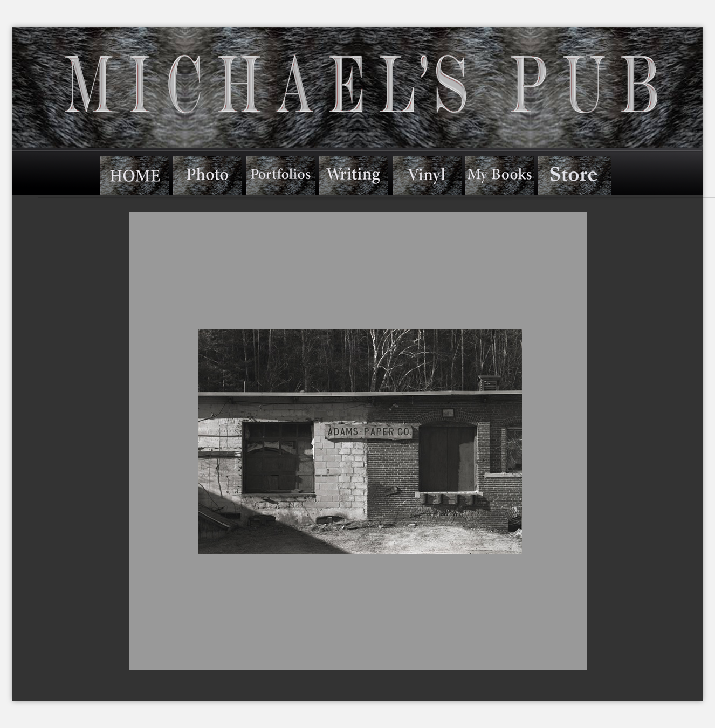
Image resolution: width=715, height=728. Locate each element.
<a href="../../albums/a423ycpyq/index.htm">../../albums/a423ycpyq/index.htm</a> (358, 441)
